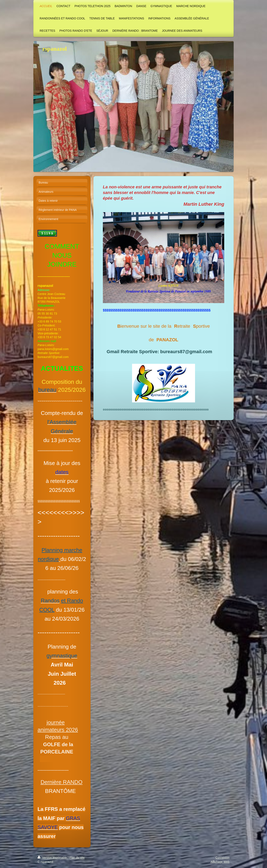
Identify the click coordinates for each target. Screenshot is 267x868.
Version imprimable (53, 858)
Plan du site (77, 858)
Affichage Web (220, 862)
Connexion (222, 858)
